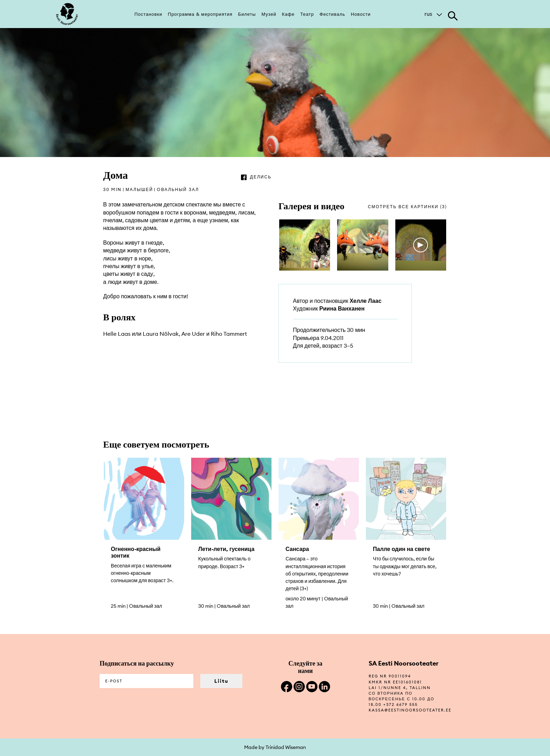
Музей (269, 14)
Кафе (288, 14)
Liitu (221, 681)
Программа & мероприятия (200, 14)
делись (261, 177)
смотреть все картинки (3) (407, 207)
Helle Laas (117, 334)
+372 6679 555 (401, 704)
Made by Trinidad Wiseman (275, 747)
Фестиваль (332, 14)
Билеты (247, 14)
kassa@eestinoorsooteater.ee (410, 710)
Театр (307, 14)
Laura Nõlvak (161, 334)
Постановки (148, 14)
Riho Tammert (229, 334)
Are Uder (193, 334)
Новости (361, 14)
